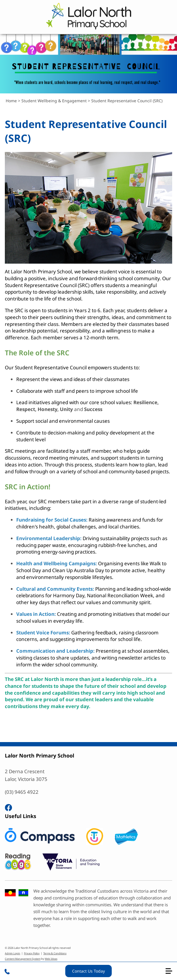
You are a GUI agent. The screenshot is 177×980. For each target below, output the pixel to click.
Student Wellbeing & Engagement (54, 101)
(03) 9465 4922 (22, 792)
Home (11, 101)
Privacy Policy (32, 953)
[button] (171, 973)
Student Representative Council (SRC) (127, 101)
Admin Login (13, 953)
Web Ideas (51, 959)
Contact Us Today (88, 971)
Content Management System (23, 959)
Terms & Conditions (55, 953)
